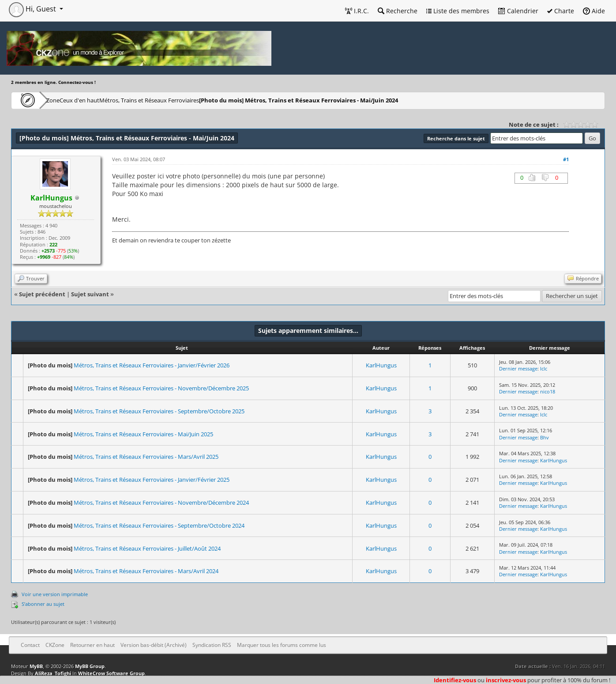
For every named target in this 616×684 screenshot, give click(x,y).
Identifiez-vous (455, 680)
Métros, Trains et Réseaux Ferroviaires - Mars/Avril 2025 (146, 457)
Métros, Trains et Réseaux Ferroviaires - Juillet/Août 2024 (147, 548)
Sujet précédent (42, 294)
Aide (594, 11)
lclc (544, 368)
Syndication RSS (212, 645)
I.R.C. (357, 11)
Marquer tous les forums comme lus (282, 645)
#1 (566, 159)
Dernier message (518, 368)
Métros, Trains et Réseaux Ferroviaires (191, 100)
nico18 (548, 391)
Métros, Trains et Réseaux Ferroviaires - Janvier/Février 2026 (152, 365)
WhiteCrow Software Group (111, 673)
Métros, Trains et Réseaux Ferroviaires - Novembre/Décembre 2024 (161, 503)
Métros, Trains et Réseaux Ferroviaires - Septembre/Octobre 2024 (159, 525)
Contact (30, 645)
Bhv (545, 437)
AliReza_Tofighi (53, 673)
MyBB (36, 666)
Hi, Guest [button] (33, 9)
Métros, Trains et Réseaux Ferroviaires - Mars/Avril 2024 (146, 571)
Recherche (398, 11)
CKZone (62, 100)
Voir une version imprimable (55, 594)
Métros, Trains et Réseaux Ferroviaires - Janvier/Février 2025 (152, 480)
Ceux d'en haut (107, 100)
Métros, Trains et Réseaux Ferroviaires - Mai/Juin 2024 (344, 100)
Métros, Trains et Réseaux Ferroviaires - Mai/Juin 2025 (143, 434)
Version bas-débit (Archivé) (154, 645)
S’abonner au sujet (43, 604)
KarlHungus (381, 365)
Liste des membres (458, 11)
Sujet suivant (90, 294)
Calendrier (518, 11)
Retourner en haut (92, 645)
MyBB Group (90, 666)
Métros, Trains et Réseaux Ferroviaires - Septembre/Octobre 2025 (159, 411)
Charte (561, 11)
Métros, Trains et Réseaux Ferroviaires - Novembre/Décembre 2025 (161, 388)
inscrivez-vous (506, 680)
